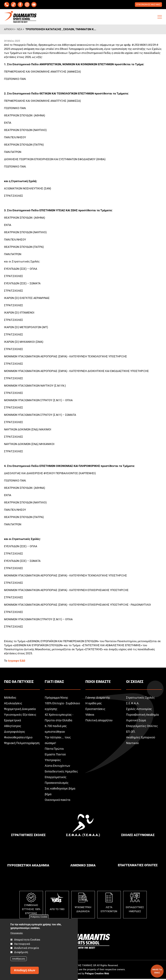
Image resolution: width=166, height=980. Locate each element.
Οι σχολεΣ (135, 683)
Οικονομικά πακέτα (57, 801)
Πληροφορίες (17, 933)
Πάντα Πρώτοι (54, 750)
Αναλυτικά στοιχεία (27, 948)
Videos (90, 716)
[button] (160, 18)
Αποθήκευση (19, 959)
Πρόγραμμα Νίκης (56, 699)
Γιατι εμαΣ (54, 683)
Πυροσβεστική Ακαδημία (142, 716)
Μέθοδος (10, 699)
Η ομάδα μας (94, 704)
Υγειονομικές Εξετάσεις (20, 716)
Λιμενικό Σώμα (136, 721)
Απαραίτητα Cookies (27, 940)
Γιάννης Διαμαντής (98, 699)
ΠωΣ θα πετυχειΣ (19, 683)
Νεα (20, 30)
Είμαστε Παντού (55, 755)
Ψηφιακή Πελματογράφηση (22, 744)
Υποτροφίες (53, 761)
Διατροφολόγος (15, 733)
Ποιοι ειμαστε (98, 683)
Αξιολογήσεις (13, 704)
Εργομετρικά (12, 721)
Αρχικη (9, 30)
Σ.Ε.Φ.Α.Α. (133, 704)
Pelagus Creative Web (97, 974)
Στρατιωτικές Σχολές (140, 699)
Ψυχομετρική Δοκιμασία (20, 710)
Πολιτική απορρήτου (99, 721)
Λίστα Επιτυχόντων (57, 767)
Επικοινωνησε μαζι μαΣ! (147, 5)
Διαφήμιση (21, 952)
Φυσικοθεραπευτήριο (18, 738)
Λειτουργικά (22, 944)
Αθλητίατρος (13, 727)
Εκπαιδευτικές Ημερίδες (61, 772)
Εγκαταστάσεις (95, 710)
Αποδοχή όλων (25, 970)
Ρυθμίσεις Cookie (39, 917)
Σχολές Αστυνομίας (139, 710)
